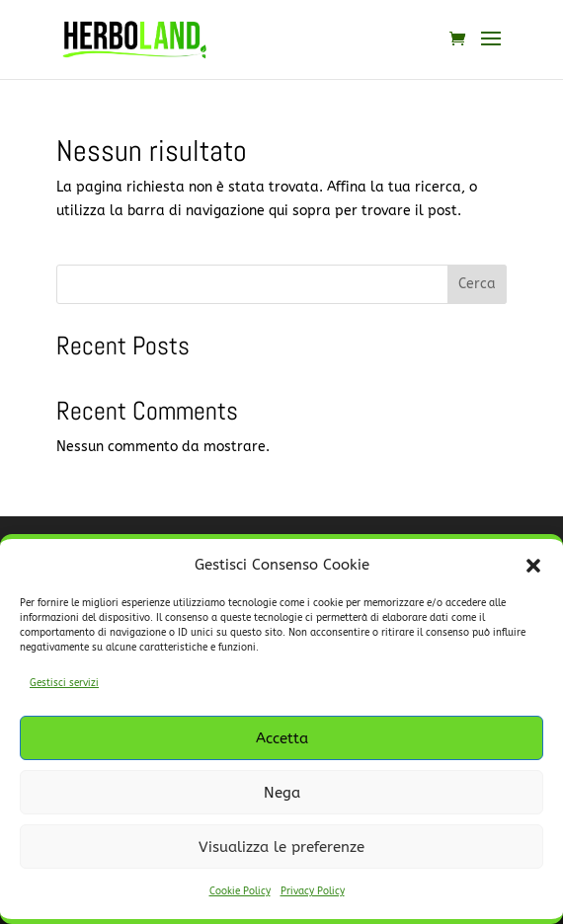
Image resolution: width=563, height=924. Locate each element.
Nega (282, 793)
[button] (533, 566)
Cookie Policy (240, 891)
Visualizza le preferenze (281, 847)
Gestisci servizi (64, 683)
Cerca (477, 284)
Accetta (282, 738)
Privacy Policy (313, 891)
